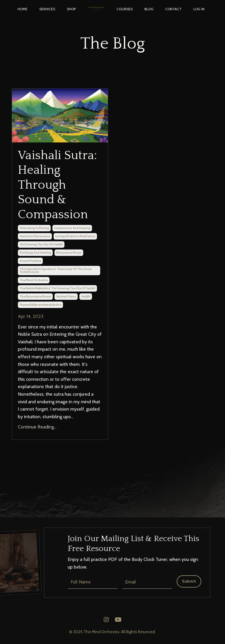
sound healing (30, 261)
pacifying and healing (35, 253)
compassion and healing (72, 228)
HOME (23, 9)
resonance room (69, 253)
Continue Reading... (37, 427)
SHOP (71, 9)
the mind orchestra (34, 280)
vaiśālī (86, 296)
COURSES (125, 9)
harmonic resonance (35, 236)
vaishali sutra (66, 296)
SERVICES (47, 9)
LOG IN (199, 9)
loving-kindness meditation (75, 236)
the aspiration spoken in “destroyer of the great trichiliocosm (56, 270)
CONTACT (173, 9)
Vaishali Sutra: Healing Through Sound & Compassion (57, 185)
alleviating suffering (34, 228)
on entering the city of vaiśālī (41, 244)
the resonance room (35, 296)
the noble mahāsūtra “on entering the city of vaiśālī (57, 288)
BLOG (149, 9)
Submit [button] (189, 581)
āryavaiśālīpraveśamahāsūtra (40, 305)
